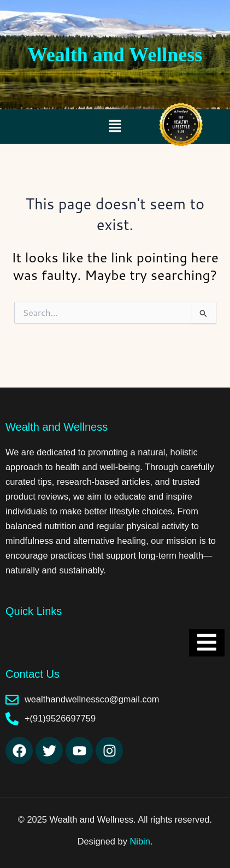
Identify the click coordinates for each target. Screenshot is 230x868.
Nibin (140, 841)
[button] (115, 127)
